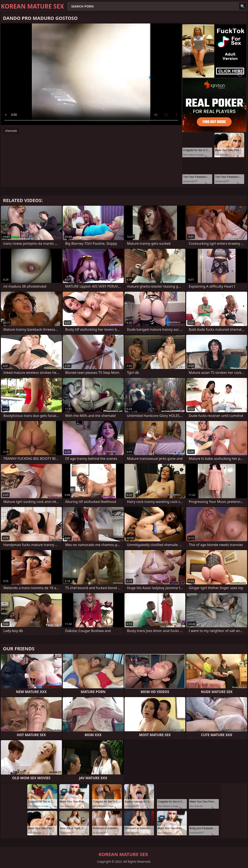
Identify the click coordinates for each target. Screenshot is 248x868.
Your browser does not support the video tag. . (91, 74)
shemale (11, 131)
